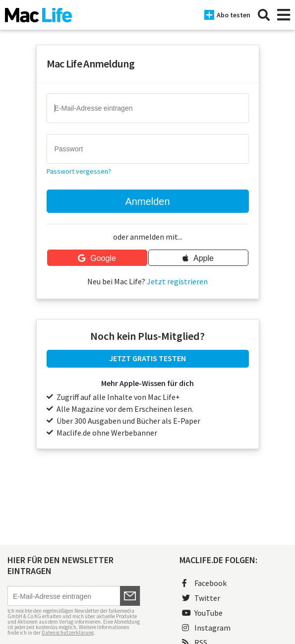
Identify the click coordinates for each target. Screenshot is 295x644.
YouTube (202, 613)
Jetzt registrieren (177, 281)
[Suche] (264, 15)
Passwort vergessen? (79, 171)
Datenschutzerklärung (68, 633)
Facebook (204, 583)
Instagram (206, 628)
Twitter (201, 598)
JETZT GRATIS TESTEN (147, 358)
